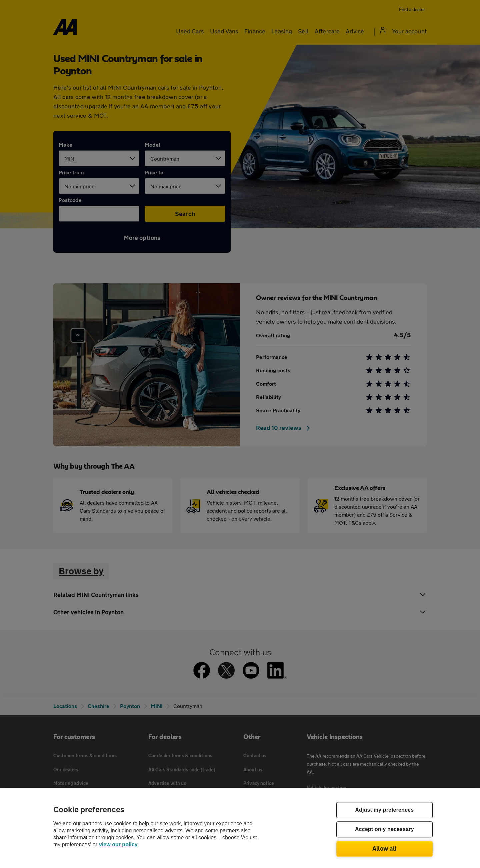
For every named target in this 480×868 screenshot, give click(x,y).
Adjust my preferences (384, 810)
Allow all (384, 848)
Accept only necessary (384, 829)
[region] (240, 828)
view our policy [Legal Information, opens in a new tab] (118, 844)
